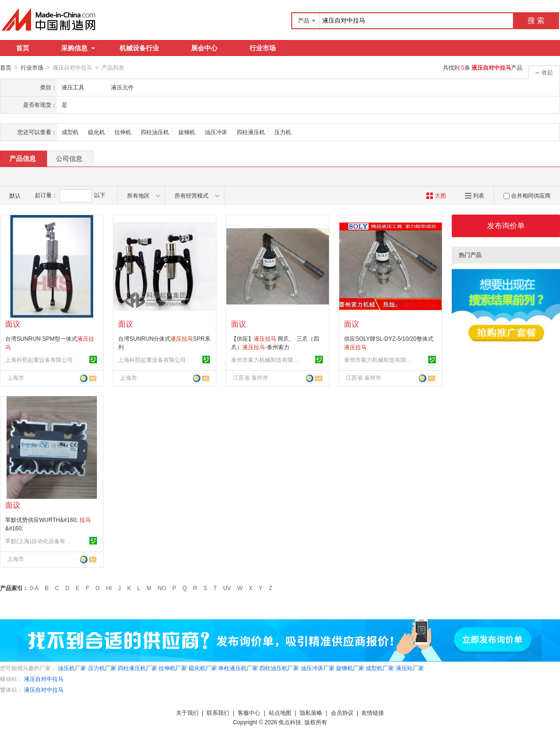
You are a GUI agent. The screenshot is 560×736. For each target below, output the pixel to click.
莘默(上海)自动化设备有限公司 (40, 541)
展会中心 (204, 48)
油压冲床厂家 (318, 668)
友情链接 (373, 712)
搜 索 (536, 20)
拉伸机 (123, 132)
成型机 (70, 132)
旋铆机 (187, 132)
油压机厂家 (72, 668)
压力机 (283, 132)
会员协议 (342, 712)
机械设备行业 (139, 48)
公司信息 (69, 158)
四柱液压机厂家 (137, 668)
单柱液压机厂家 (238, 668)
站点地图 (280, 712)
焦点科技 (290, 722)
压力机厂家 (102, 668)
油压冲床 (216, 132)
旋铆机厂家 (350, 668)
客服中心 (249, 712)
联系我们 (218, 712)
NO (162, 588)
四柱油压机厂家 (279, 668)
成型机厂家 (380, 668)
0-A (34, 588)
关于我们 (187, 712)
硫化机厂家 (203, 668)
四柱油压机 (155, 132)
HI (109, 588)
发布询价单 (506, 225)
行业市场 (263, 48)
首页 (23, 48)
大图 (436, 195)
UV (227, 588)
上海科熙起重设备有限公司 (39, 360)
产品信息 (23, 158)
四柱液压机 (251, 132)
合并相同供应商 (527, 195)
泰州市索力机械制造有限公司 (266, 360)
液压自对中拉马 (44, 679)
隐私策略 (311, 712)
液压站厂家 (410, 668)
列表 (475, 195)
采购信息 (78, 48)
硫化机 (96, 132)
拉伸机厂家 (173, 668)
